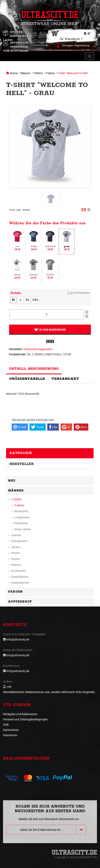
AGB (6, 725)
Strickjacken (19, 541)
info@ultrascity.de (18, 639)
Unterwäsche (20, 583)
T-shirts (50, 73)
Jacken (16, 547)
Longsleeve (22, 517)
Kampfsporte (20, 577)
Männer (25, 73)
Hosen (15, 553)
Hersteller (22, 464)
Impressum (10, 735)
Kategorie (21, 453)
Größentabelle (81, 293)
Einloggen (68, 46)
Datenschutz (11, 730)
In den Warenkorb (50, 330)
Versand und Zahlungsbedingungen (25, 719)
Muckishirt (21, 511)
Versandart (65, 379)
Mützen (16, 565)
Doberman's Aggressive (38, 349)
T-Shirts (38, 73)
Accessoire (18, 571)
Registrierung (82, 46)
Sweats (16, 535)
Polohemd (21, 523)
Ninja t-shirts (23, 529)
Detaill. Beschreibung (34, 369)
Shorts (15, 559)
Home (14, 73)
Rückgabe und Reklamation (20, 714)
